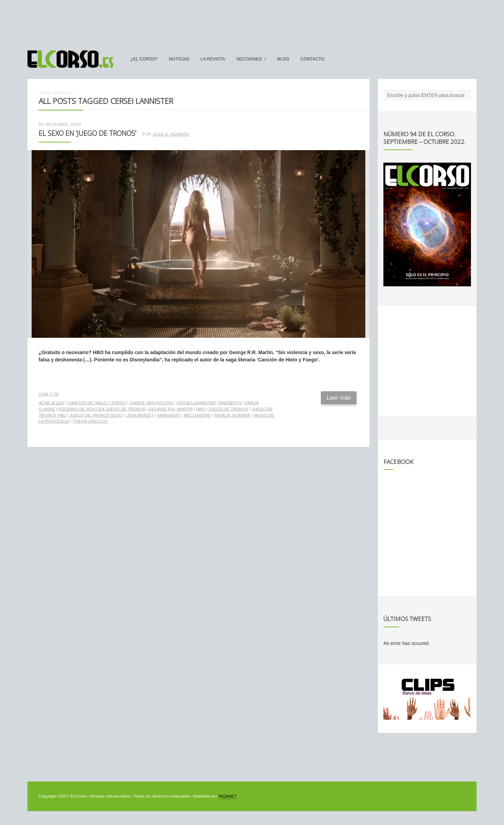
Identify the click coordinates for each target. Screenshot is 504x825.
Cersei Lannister (196, 403)
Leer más (339, 398)
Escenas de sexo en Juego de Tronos (102, 409)
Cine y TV (48, 394)
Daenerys (231, 403)
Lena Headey (139, 415)
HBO (201, 409)
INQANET (227, 796)
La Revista (213, 59)
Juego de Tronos (228, 409)
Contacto (312, 59)
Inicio (44, 93)
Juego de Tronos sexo (96, 415)
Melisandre (197, 415)
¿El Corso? (144, 59)
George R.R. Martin (170, 409)
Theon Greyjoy (90, 421)
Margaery (169, 415)
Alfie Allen (51, 403)
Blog (283, 59)
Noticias (179, 59)
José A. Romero (171, 134)
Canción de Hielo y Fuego (97, 403)
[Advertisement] (252, 22)
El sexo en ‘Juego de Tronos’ (87, 133)
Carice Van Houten (151, 403)
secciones (249, 59)
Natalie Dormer (232, 415)
